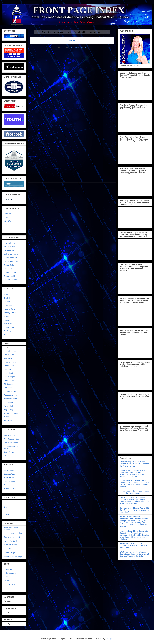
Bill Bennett (8, 384)
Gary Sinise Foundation (13, 533)
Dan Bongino (9, 355)
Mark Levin (8, 358)
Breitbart (7, 302)
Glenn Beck (8, 369)
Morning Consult (10, 313)
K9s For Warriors (10, 545)
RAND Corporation (11, 443)
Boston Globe (9, 265)
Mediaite (7, 320)
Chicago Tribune (10, 272)
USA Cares (8, 549)
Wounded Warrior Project (13, 557)
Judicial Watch (9, 435)
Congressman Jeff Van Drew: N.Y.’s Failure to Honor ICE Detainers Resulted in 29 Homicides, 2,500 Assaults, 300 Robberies (133, 473)
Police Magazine (10, 573)
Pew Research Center (12, 439)
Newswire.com (9, 478)
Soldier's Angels (10, 553)
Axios (6, 294)
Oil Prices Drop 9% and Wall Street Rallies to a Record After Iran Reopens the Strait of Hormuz (134, 464)
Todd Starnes (9, 417)
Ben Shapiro (9, 402)
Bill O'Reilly (8, 421)
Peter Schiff (8, 406)
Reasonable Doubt (11, 395)
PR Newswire (9, 470)
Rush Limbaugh (10, 351)
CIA (5, 507)
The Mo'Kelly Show (11, 399)
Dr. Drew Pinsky (10, 391)
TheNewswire (9, 485)
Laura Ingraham (10, 380)
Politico (7, 316)
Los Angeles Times (11, 261)
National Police (10, 584)
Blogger (109, 639)
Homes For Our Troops (13, 541)
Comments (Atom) (78, 48)
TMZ (6, 335)
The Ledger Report (11, 413)
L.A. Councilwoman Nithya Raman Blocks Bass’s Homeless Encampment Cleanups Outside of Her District (134, 554)
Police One (8, 570)
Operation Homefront (12, 537)
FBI (5, 503)
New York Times (10, 243)
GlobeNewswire (10, 481)
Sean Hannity (9, 366)
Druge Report (9, 305)
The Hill (7, 298)
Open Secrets (9, 452)
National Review (10, 309)
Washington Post (10, 258)
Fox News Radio (10, 362)
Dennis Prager (9, 377)
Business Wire (9, 474)
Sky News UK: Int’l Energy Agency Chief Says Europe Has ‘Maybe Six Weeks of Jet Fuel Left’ (135, 510)
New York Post (9, 247)
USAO (6, 514)
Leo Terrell (8, 388)
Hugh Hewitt (9, 373)
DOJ (6, 511)
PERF (6, 577)
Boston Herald (9, 276)
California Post (9, 250)
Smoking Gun (9, 327)
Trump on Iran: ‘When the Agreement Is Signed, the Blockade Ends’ (135, 492)
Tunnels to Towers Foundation (11, 528)
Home (72, 40)
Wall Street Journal (11, 254)
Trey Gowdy (8, 410)
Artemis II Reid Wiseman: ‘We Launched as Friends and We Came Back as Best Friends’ (133, 546)
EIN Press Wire (10, 489)
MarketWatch (9, 324)
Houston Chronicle (11, 280)
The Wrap (8, 331)
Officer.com (8, 581)
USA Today (8, 269)
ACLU (7, 456)
